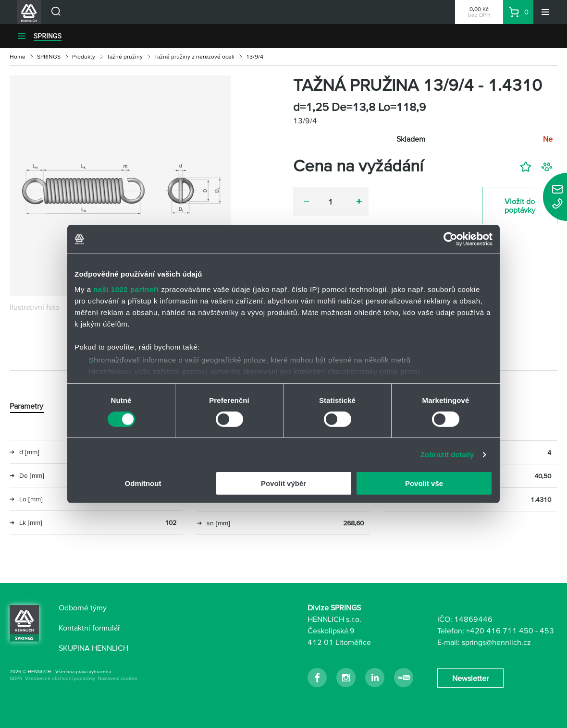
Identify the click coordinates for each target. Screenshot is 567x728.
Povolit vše (424, 483)
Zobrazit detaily (447, 455)
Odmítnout (143, 483)
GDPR (16, 678)
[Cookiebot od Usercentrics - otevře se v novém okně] (450, 239)
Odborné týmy (83, 607)
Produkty (84, 56)
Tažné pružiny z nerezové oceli (194, 56)
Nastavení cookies (118, 678)
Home (18, 56)
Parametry (26, 406)
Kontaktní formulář (89, 628)
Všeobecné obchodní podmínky (60, 678)
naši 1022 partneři (126, 289)
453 (547, 631)
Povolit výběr (283, 483)
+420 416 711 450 (500, 631)
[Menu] (545, 12)
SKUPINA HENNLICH (93, 648)
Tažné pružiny (125, 56)
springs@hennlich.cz (496, 642)
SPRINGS (48, 36)
